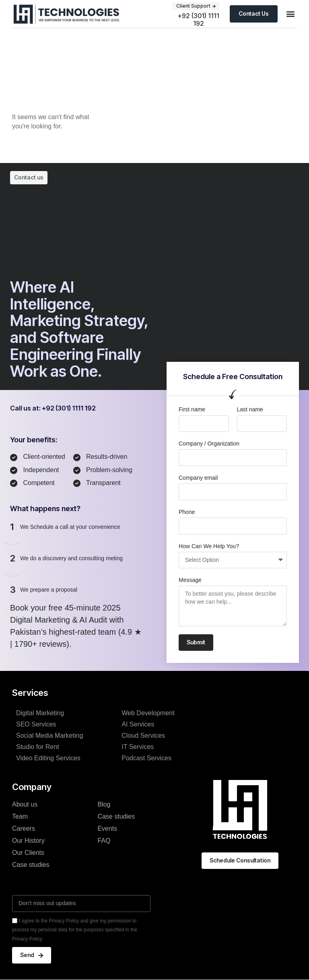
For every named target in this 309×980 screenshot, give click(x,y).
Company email (198, 478)
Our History (28, 839)
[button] (290, 14)
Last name (250, 409)
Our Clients (28, 851)
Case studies (31, 863)
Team (20, 814)
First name (192, 409)
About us (25, 802)
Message (190, 580)
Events (107, 826)
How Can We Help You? (209, 546)
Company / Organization (209, 444)
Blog (104, 802)
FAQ (104, 839)
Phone (187, 512)
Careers (24, 826)
